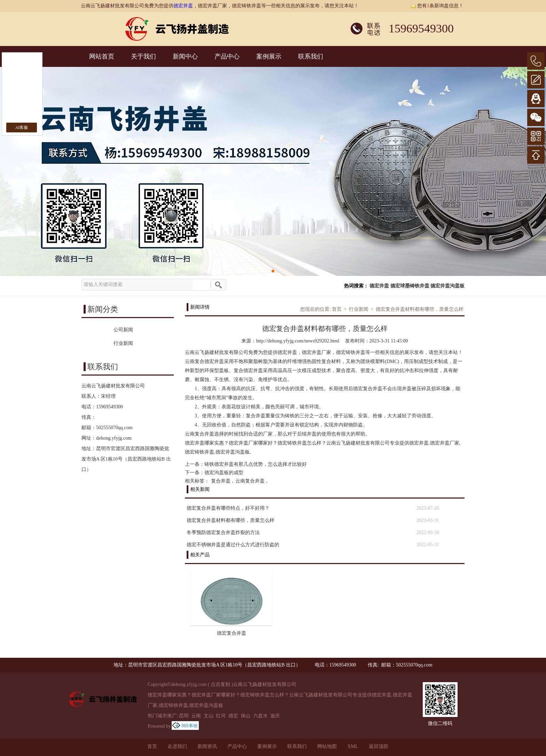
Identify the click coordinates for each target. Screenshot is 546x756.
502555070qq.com (114, 428)
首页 (337, 309)
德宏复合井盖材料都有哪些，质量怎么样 (420, 309)
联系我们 (311, 56)
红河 (221, 716)
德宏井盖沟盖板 (447, 286)
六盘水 (260, 716)
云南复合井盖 (250, 481)
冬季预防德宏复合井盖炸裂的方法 (223, 533)
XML (353, 746)
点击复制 (220, 684)
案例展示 (269, 56)
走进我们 (177, 746)
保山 (245, 716)
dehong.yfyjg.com (114, 438)
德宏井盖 (183, 6)
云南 (196, 716)
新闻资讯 (207, 746)
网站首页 (102, 56)
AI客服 (22, 128)
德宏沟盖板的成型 (224, 473)
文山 (209, 716)
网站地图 (327, 746)
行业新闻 (359, 309)
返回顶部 (379, 746)
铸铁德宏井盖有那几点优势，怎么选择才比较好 (256, 464)
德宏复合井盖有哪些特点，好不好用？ (228, 508)
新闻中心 (185, 56)
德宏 (233, 716)
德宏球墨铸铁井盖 (410, 286)
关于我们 (143, 56)
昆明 (184, 716)
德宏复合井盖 (232, 633)
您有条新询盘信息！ (437, 6)
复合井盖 (221, 481)
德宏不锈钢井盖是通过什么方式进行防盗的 (233, 545)
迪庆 (275, 716)
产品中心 (227, 56)
